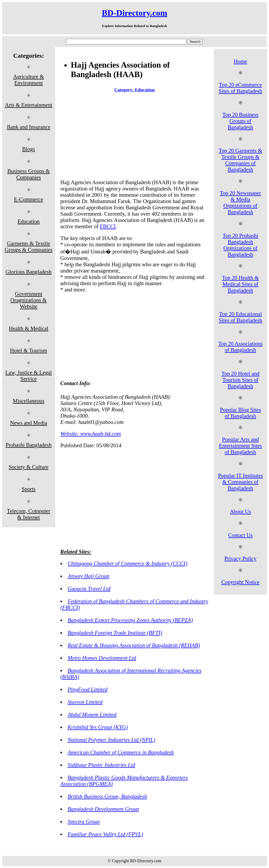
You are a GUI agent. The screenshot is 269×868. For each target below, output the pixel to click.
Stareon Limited (85, 702)
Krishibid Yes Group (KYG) (98, 727)
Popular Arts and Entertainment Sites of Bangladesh (240, 446)
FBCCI (108, 226)
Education (29, 221)
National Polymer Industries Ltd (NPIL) (111, 740)
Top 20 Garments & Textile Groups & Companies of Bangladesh (240, 160)
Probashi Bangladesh (29, 445)
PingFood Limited (87, 689)
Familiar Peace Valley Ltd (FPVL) (105, 834)
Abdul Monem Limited (92, 714)
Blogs (29, 149)
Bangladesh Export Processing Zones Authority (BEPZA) (130, 620)
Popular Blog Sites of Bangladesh (240, 413)
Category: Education (134, 90)
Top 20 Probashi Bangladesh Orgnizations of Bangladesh (240, 245)
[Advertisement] (135, 137)
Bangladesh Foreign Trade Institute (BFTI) (115, 633)
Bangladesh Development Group (103, 809)
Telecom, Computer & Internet (29, 514)
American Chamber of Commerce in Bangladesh (121, 752)
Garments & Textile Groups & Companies (29, 246)
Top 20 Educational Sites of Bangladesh (240, 317)
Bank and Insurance (29, 127)
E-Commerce (29, 199)
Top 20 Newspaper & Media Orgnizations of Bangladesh (240, 202)
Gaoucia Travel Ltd (89, 589)
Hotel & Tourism (29, 350)
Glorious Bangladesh (29, 272)
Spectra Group (84, 821)
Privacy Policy (240, 558)
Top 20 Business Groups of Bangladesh (240, 121)
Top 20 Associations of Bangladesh (240, 347)
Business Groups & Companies (29, 174)
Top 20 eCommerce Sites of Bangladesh (240, 88)
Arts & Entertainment (29, 105)
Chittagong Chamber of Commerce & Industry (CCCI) (127, 563)
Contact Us (240, 535)
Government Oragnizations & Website (29, 300)
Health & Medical (29, 328)
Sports (29, 489)
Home (240, 61)
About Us (240, 511)
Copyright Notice (240, 582)
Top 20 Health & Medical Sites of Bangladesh (240, 284)
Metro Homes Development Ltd (102, 658)
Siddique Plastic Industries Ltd (101, 765)
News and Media (29, 423)
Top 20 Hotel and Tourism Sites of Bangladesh (240, 380)
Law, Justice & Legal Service (29, 376)
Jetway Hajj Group (88, 576)
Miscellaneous (29, 401)
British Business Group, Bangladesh (107, 796)
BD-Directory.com (134, 13)
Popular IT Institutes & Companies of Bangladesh (240, 482)
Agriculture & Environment (29, 80)
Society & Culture (29, 467)
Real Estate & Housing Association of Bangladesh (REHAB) (134, 645)
